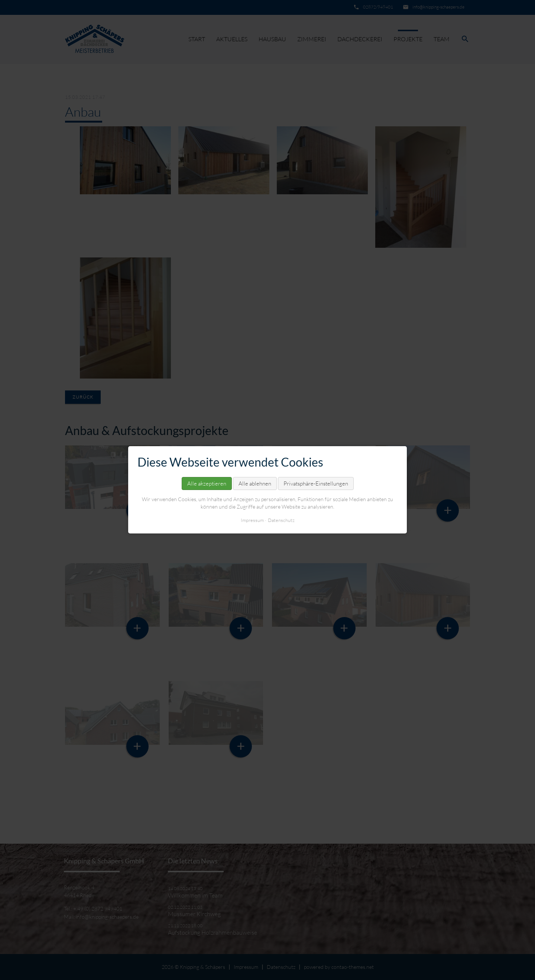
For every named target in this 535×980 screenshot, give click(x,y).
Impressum (252, 520)
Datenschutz (281, 520)
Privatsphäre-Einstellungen (316, 483)
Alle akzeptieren (207, 483)
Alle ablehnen (255, 483)
